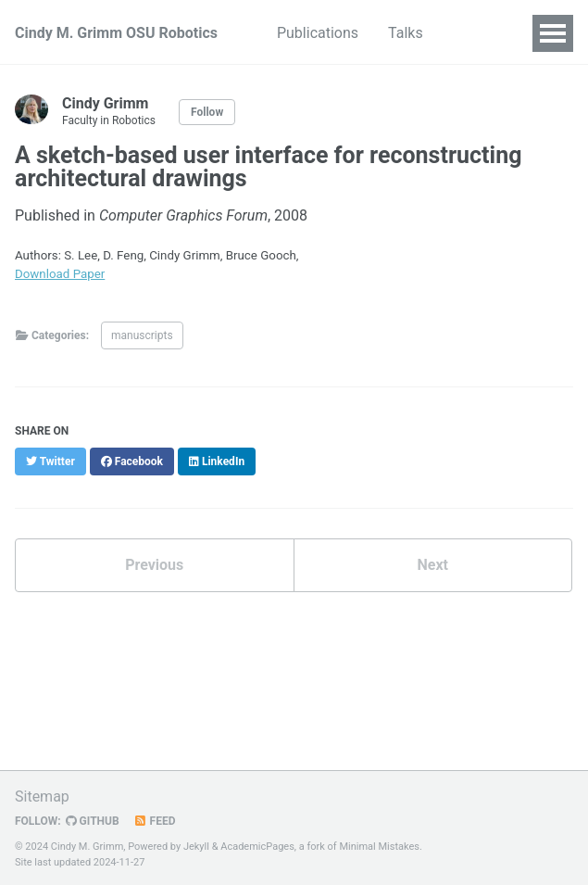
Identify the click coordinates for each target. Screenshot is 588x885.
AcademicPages (257, 847)
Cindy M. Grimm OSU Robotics (116, 33)
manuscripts (142, 335)
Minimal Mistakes (379, 847)
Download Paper (60, 274)
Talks (406, 33)
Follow (207, 112)
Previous (154, 565)
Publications (318, 33)
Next (433, 565)
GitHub (93, 821)
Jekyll (196, 847)
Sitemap (42, 796)
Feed (155, 821)
